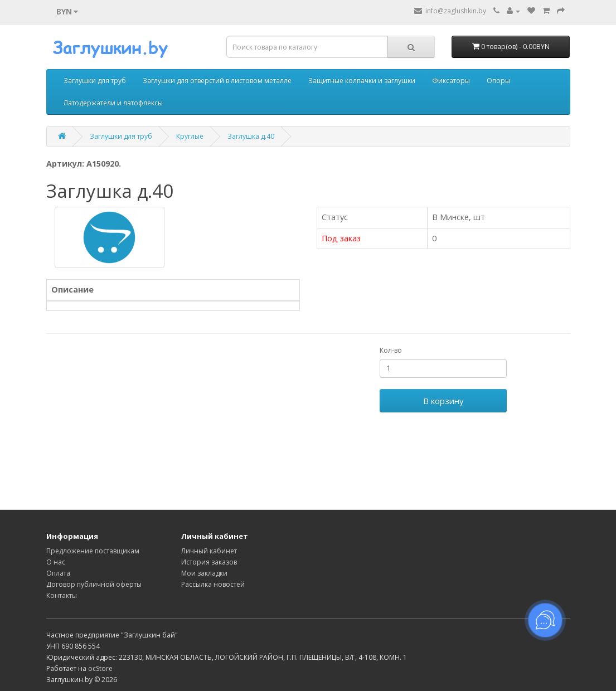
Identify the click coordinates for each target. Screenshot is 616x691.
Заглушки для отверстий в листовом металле (217, 81)
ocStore (100, 668)
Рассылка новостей (213, 584)
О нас (56, 562)
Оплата (58, 573)
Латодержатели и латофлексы (113, 103)
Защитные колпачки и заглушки (362, 81)
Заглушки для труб (95, 81)
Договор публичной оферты (94, 584)
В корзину (443, 401)
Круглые (190, 136)
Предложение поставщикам (93, 551)
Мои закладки (204, 573)
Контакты (62, 595)
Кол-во (391, 350)
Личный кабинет (209, 551)
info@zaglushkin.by (450, 11)
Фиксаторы (451, 81)
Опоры (498, 81)
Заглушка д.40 (251, 136)
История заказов (209, 562)
